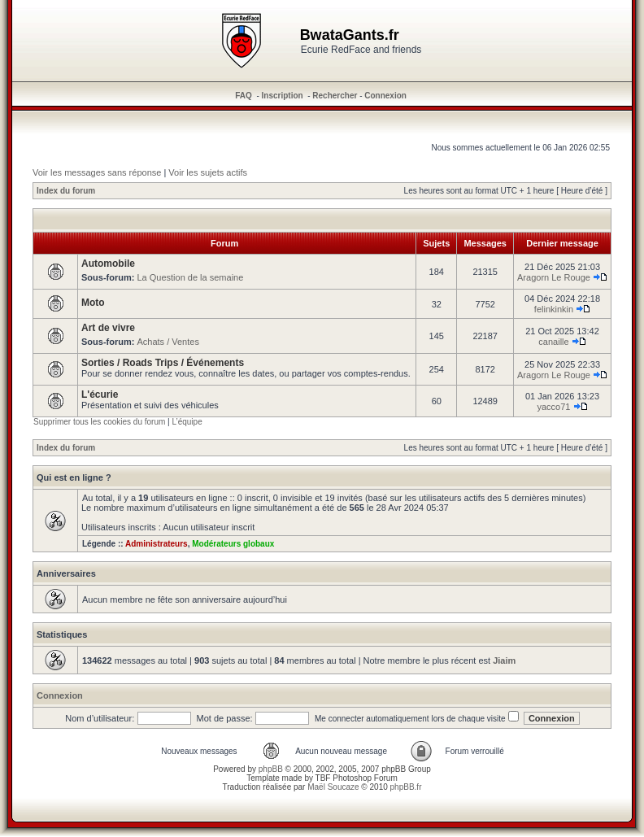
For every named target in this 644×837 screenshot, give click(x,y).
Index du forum (66, 191)
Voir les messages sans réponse (97, 172)
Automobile (108, 264)
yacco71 (553, 407)
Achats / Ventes (168, 342)
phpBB (271, 769)
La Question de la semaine (190, 277)
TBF (323, 778)
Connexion (385, 96)
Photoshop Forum (365, 778)
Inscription (283, 96)
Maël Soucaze (333, 787)
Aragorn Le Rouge (554, 277)
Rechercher (335, 96)
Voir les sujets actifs (208, 172)
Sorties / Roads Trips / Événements (163, 363)
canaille (553, 342)
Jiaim (504, 660)
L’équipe (187, 422)
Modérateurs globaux (233, 544)
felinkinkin (554, 309)
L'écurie (100, 395)
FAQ (244, 96)
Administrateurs (157, 544)
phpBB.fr (406, 787)
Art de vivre (108, 328)
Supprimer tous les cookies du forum (99, 422)
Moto (93, 303)
